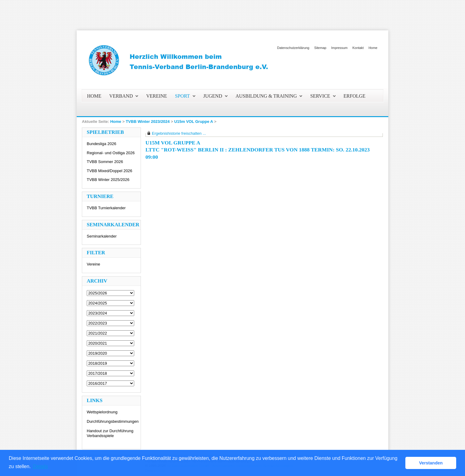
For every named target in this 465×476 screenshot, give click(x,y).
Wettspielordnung (102, 412)
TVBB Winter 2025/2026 (108, 180)
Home (373, 48)
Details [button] (40, 466)
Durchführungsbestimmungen (113, 421)
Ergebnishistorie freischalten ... (179, 133)
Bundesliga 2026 (101, 144)
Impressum (339, 48)
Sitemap (320, 48)
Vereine (93, 264)
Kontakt (358, 48)
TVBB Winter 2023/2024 (148, 122)
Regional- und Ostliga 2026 (111, 153)
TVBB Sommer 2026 (105, 162)
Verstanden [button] (431, 463)
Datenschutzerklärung (293, 48)
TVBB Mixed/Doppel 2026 (110, 171)
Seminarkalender (102, 236)
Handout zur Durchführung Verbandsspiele (110, 433)
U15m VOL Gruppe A (193, 122)
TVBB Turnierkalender (106, 208)
